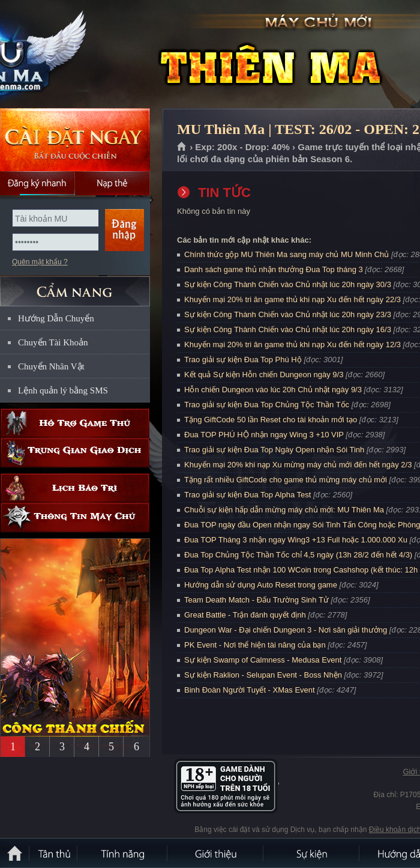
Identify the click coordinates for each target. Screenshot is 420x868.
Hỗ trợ (75, 423)
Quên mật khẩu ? (40, 262)
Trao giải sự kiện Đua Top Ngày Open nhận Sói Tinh (274, 450)
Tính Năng (123, 853)
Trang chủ (182, 147)
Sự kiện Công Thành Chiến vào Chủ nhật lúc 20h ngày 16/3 (288, 329)
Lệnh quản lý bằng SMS (63, 390)
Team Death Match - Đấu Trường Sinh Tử (256, 600)
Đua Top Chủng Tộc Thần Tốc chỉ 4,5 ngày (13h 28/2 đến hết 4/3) (298, 555)
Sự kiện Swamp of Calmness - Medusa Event (263, 660)
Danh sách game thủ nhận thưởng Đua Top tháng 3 (274, 269)
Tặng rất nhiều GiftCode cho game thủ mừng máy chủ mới (286, 480)
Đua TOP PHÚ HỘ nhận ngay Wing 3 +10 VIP (264, 435)
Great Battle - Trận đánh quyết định (245, 615)
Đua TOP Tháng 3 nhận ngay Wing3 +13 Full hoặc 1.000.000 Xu (296, 540)
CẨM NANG (75, 286)
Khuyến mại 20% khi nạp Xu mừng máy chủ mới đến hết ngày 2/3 (298, 465)
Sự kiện (312, 853)
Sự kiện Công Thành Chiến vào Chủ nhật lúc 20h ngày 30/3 (288, 284)
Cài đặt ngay (75, 140)
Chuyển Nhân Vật (51, 366)
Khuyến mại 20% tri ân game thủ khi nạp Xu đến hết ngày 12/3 (292, 344)
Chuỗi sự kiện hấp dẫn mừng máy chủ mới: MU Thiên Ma (284, 510)
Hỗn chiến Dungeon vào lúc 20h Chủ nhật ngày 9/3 (273, 390)
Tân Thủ (54, 853)
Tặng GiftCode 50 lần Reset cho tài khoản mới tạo (271, 420)
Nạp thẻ (112, 183)
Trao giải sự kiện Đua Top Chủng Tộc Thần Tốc (267, 405)
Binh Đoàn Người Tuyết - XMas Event (250, 690)
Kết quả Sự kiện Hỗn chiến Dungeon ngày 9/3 (264, 375)
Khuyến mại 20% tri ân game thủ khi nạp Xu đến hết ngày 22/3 (292, 299)
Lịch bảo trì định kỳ (75, 488)
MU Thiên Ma (86, 55)
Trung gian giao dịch (75, 453)
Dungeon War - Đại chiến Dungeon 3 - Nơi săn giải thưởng (286, 630)
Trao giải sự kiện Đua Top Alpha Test (247, 495)
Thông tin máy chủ (75, 517)
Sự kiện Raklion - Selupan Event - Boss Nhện (263, 675)
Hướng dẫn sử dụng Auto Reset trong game (261, 585)
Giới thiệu (216, 853)
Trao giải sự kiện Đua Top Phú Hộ (243, 360)
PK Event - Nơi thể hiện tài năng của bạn (255, 645)
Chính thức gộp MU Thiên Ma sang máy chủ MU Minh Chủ (286, 254)
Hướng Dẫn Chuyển (56, 318)
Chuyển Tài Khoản (53, 342)
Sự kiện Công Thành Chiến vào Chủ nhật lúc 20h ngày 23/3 (288, 314)
